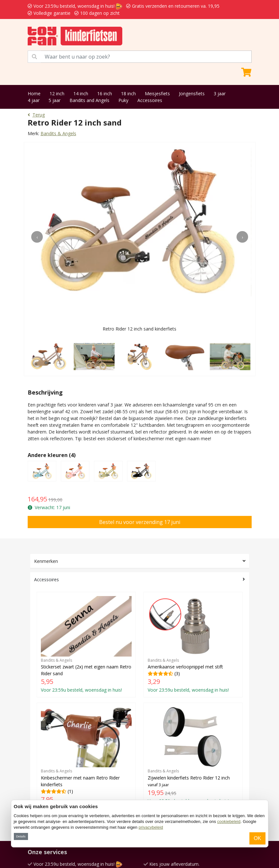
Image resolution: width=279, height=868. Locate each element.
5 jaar (55, 100)
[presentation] (37, 237)
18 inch (128, 93)
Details (21, 836)
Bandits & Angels (58, 133)
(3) (193, 644)
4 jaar (34, 100)
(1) (86, 759)
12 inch (57, 93)
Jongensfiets (192, 93)
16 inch (105, 93)
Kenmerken (46, 561)
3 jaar (220, 93)
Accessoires (150, 100)
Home (34, 93)
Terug (36, 115)
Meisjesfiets (157, 93)
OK (257, 838)
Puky (123, 100)
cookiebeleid (229, 821)
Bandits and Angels (89, 100)
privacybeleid (151, 827)
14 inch (81, 93)
